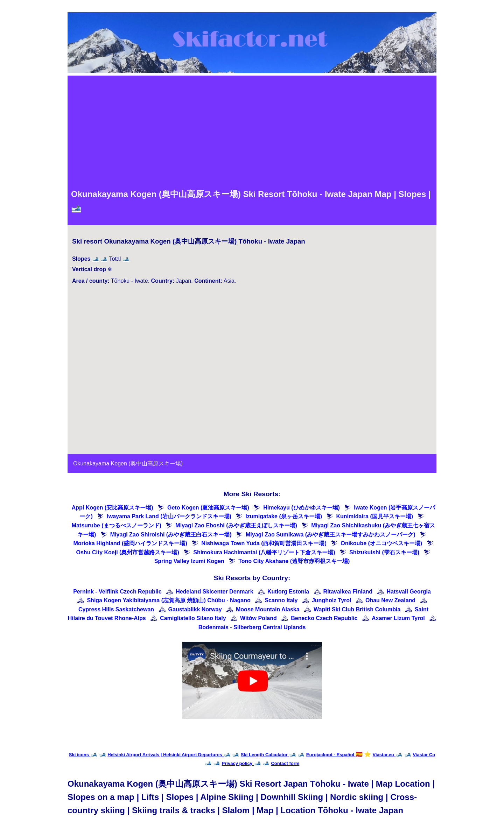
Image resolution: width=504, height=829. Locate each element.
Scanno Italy (281, 600)
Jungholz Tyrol (332, 600)
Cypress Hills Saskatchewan (116, 609)
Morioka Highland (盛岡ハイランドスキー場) (130, 543)
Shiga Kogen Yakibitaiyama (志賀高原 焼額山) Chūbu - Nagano (169, 600)
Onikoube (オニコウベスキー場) (381, 543)
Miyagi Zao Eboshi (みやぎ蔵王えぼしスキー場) (236, 525)
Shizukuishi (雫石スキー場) (384, 552)
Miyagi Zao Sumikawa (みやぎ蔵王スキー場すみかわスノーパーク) (330, 535)
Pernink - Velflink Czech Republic (117, 592)
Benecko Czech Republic (324, 618)
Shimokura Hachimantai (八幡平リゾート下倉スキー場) (264, 552)
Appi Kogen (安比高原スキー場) (113, 508)
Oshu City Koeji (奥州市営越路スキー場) (128, 552)
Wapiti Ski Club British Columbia (357, 609)
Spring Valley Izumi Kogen (189, 561)
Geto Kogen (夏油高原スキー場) (208, 508)
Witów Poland (258, 618)
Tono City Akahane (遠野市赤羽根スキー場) (294, 561)
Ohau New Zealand (390, 600)
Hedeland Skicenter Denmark (214, 592)
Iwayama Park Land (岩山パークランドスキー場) (169, 516)
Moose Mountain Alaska (268, 609)
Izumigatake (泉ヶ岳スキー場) (284, 516)
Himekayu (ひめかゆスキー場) (302, 508)
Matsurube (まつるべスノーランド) (117, 525)
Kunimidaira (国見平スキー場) (374, 516)
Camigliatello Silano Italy (193, 618)
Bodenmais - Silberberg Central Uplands (252, 627)
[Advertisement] (252, 132)
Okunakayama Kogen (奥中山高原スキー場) (128, 463)
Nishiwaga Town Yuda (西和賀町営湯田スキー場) (264, 543)
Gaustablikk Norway (195, 609)
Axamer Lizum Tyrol (398, 618)
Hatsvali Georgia (409, 592)
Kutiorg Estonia (288, 592)
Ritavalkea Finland (348, 592)
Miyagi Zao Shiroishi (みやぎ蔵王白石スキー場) (171, 535)
